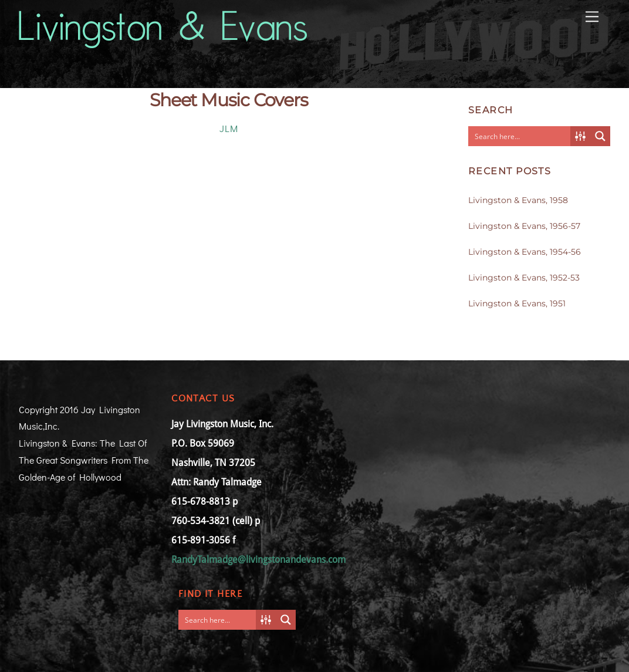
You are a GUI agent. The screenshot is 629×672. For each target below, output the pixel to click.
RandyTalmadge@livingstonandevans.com (258, 560)
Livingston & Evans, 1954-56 (525, 252)
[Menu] (592, 16)
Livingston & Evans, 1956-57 (524, 226)
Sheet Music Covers (229, 100)
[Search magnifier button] (600, 136)
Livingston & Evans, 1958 (518, 200)
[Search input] (520, 136)
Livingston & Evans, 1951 (517, 303)
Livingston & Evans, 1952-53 (524, 278)
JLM (229, 128)
